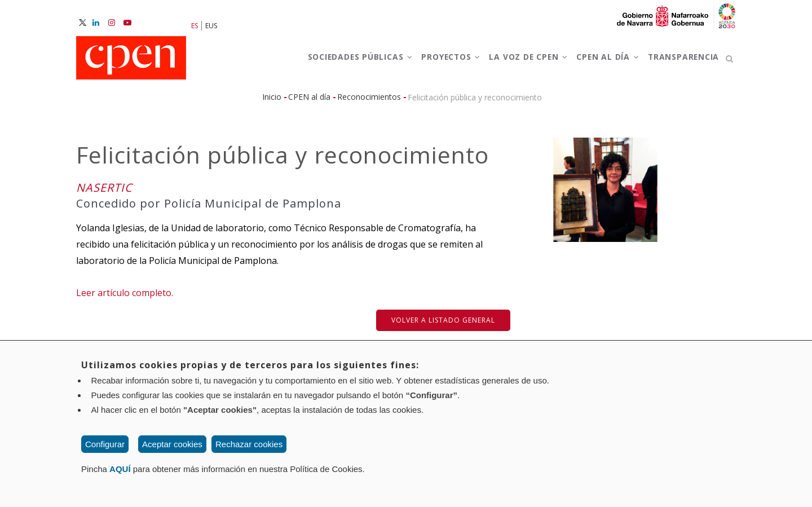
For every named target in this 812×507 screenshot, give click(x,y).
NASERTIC (104, 193)
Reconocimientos (369, 102)
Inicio (272, 102)
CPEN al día (600, 61)
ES (195, 26)
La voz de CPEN (516, 61)
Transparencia (681, 61)
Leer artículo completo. (125, 298)
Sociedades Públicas (336, 61)
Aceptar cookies (172, 444)
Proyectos (433, 61)
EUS (211, 26)
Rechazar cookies (249, 444)
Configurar (105, 444)
